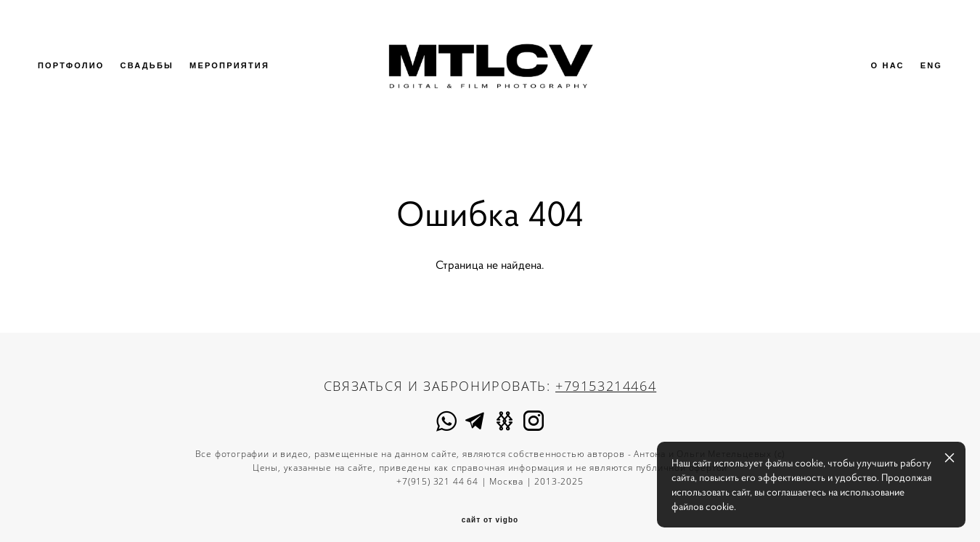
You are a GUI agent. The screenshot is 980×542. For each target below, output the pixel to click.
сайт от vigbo (490, 509)
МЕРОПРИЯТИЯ (239, 76)
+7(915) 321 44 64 (437, 469)
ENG (922, 76)
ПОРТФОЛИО (81, 76)
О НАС (878, 76)
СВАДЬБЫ (157, 76)
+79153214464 (606, 373)
